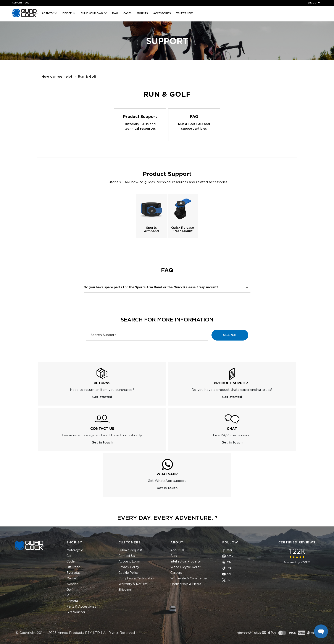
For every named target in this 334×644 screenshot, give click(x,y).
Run (69, 595)
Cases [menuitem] (127, 13)
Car (69, 556)
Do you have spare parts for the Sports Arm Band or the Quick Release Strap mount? (151, 287)
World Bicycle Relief (186, 567)
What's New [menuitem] (184, 13)
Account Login (129, 562)
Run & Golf (87, 77)
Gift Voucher (76, 612)
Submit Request (130, 550)
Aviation (72, 584)
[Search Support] (147, 335)
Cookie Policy (128, 573)
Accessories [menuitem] (162, 13)
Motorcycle (75, 550)
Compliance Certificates (136, 579)
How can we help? (57, 77)
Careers (176, 573)
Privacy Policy (129, 567)
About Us (177, 550)
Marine (71, 579)
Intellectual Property (186, 562)
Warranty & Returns (133, 584)
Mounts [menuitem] (142, 13)
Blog (174, 556)
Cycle (71, 562)
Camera (72, 601)
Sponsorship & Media (186, 584)
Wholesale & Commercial (189, 579)
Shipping (125, 590)
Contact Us (127, 556)
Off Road (73, 567)
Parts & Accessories (81, 607)
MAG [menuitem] (115, 13)
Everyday (73, 573)
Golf (70, 590)
